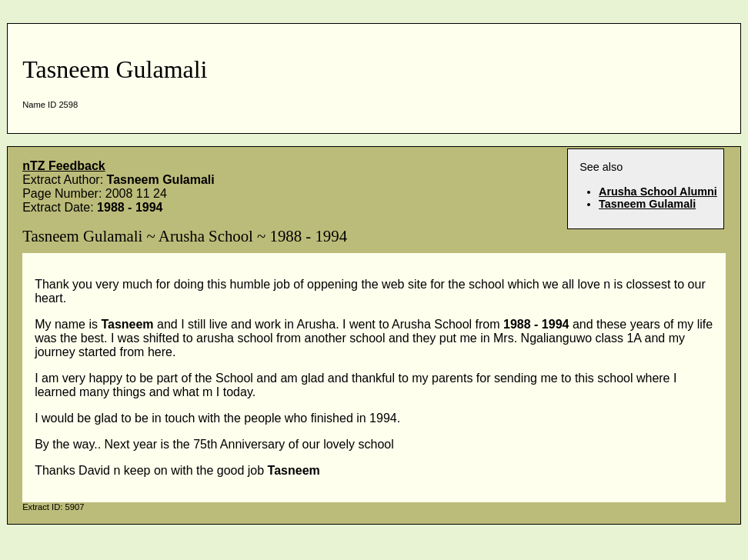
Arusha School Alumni (658, 192)
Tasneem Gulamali (647, 204)
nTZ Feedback (64, 166)
